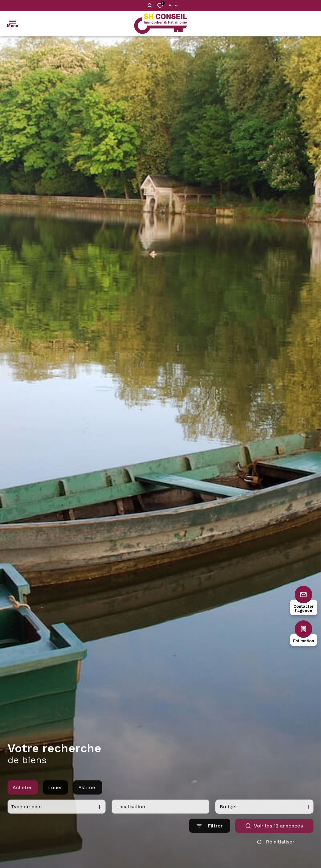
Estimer (88, 795)
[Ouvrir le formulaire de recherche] (210, 833)
